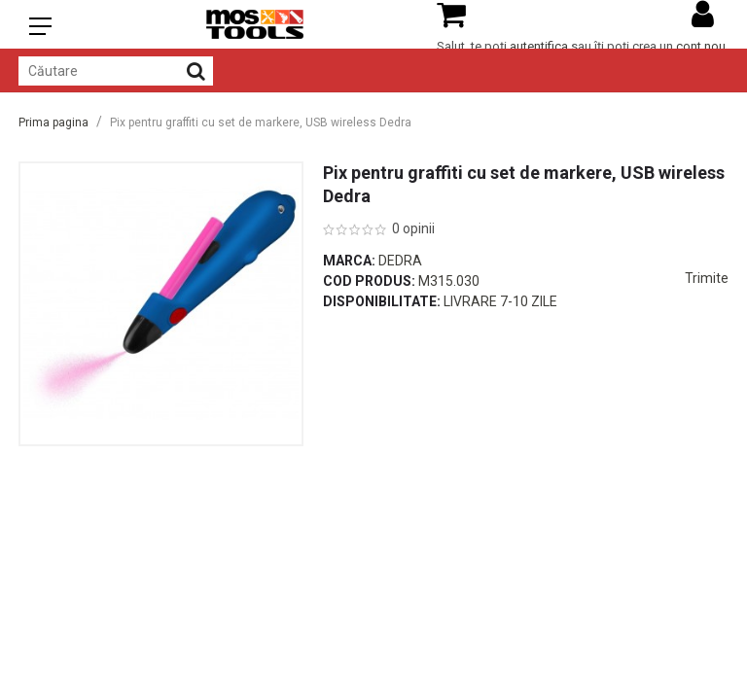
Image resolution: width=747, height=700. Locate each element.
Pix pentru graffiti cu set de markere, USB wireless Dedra (261, 122)
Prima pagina (53, 122)
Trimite (707, 278)
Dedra (400, 261)
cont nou (701, 46)
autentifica (539, 46)
